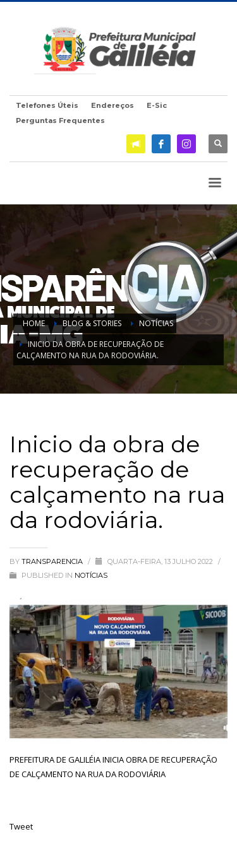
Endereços (112, 105)
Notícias (91, 575)
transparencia (53, 561)
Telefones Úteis (47, 105)
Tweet (21, 826)
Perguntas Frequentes (60, 120)
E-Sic (157, 105)
